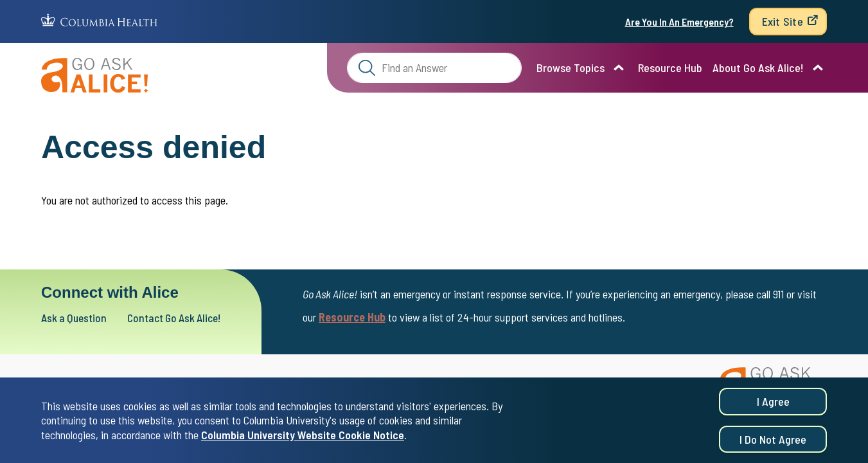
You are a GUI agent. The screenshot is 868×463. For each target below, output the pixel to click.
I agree (773, 403)
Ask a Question (78, 318)
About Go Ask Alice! (758, 68)
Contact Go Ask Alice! (191, 318)
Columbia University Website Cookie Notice (303, 437)
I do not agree (773, 441)
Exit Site (783, 21)
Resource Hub (670, 68)
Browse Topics (571, 68)
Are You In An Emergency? (679, 22)
